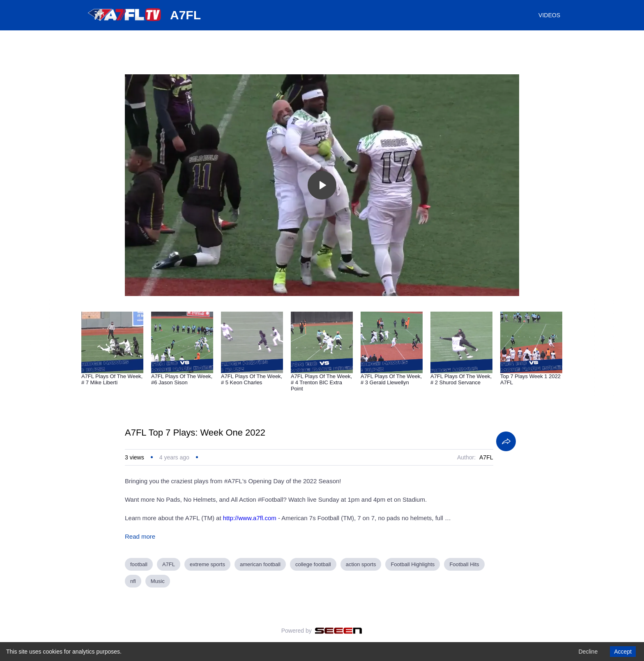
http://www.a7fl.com (250, 518)
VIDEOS (549, 15)
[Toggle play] (322, 185)
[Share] (506, 441)
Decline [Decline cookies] (588, 652)
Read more (140, 536)
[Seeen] (339, 631)
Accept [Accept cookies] (623, 652)
